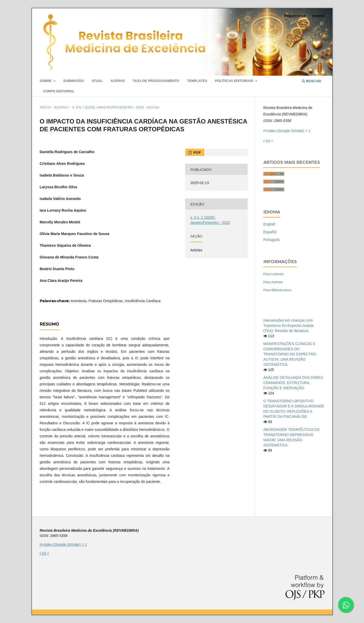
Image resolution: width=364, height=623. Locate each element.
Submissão (74, 81)
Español (270, 232)
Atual (97, 81)
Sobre (46, 81)
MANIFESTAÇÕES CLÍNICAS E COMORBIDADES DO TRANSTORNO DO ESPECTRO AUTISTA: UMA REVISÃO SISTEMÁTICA (290, 354)
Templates (197, 81)
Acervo (118, 81)
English (269, 224)
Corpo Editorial (59, 91)
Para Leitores (273, 274)
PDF (197, 152)
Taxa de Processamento (156, 81)
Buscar (312, 81)
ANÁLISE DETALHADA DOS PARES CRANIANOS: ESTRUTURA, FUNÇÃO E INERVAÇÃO (293, 383)
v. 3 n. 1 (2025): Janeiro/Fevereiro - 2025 (108, 107)
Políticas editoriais (234, 81)
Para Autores (273, 282)
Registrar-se (295, 16)
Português (272, 240)
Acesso (318, 16)
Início (45, 107)
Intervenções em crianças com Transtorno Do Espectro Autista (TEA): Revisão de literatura (289, 326)
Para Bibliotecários (278, 290)
